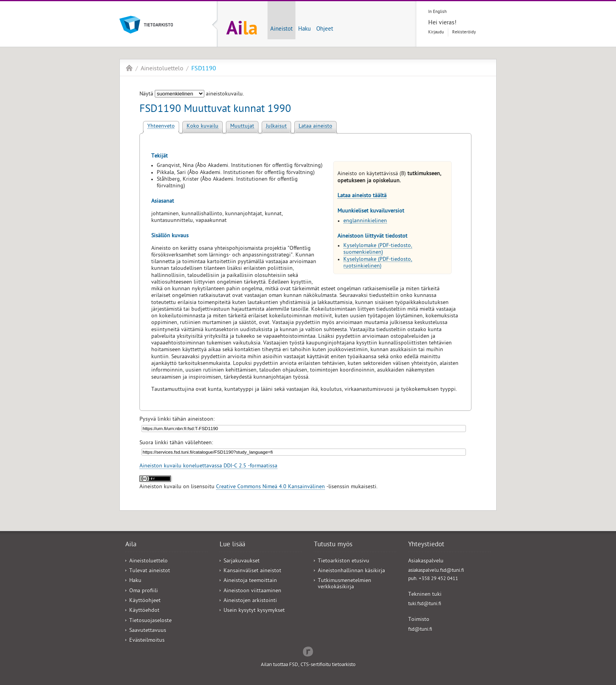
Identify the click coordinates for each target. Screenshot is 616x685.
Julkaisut (276, 127)
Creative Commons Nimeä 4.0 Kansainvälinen (270, 487)
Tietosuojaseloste (150, 621)
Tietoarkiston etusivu (344, 561)
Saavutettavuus (148, 631)
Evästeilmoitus (147, 641)
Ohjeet (325, 29)
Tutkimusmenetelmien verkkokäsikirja (345, 584)
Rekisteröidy (464, 32)
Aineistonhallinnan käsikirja (351, 571)
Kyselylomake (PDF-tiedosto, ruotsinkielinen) (378, 263)
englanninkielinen (365, 221)
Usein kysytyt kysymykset (254, 611)
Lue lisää (232, 545)
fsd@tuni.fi (420, 630)
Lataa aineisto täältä (362, 196)
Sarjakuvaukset (242, 561)
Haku (304, 29)
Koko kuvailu (203, 127)
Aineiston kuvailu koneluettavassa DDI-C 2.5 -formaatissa (208, 466)
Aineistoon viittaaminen (252, 591)
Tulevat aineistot (150, 571)
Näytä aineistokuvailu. (192, 94)
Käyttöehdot (144, 611)
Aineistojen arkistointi (250, 601)
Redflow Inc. (308, 651)
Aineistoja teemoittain (250, 581)
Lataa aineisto (315, 127)
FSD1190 (204, 69)
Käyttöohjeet (145, 601)
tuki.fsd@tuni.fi (425, 604)
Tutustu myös (333, 545)
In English (437, 12)
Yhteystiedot (426, 545)
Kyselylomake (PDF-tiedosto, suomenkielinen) (378, 249)
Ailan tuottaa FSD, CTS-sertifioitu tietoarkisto (308, 665)
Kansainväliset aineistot (252, 571)
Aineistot (281, 29)
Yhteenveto (161, 127)
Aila (129, 68)
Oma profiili (144, 591)
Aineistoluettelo (162, 69)
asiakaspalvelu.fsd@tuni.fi (436, 571)
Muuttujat (242, 127)
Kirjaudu (436, 32)
